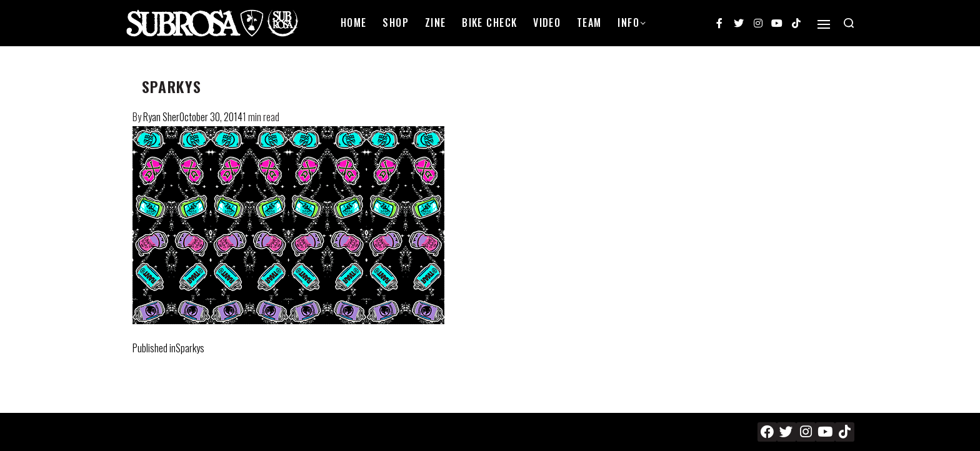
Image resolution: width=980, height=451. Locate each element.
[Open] (824, 24)
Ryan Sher (161, 117)
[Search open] (849, 23)
